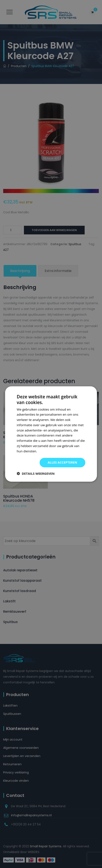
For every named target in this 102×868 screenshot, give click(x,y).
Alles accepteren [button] (62, 462)
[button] (36, 473)
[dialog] (51, 434)
